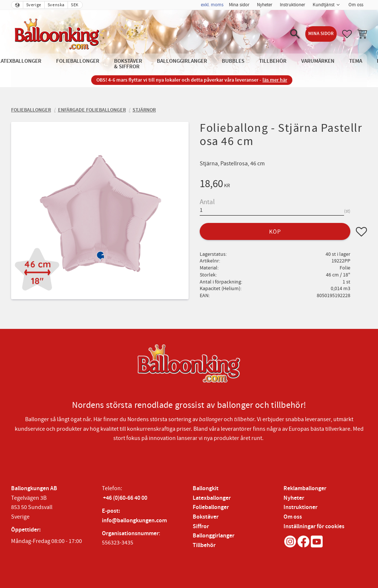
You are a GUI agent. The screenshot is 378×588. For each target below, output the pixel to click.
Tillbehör (204, 545)
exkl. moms (212, 5)
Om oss (293, 517)
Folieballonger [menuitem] (78, 61)
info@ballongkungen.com (134, 521)
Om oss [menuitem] (356, 5)
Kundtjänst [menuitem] (324, 5)
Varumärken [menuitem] (318, 61)
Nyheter (294, 498)
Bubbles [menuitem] (233, 61)
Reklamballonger (305, 489)
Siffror (201, 527)
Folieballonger (211, 507)
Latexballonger (212, 498)
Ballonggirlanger (214, 536)
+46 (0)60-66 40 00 (125, 498)
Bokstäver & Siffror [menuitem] (128, 64)
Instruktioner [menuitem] (293, 5)
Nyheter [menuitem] (265, 5)
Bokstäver (206, 517)
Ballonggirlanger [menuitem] (182, 61)
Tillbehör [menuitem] (273, 61)
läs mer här (275, 80)
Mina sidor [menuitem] (239, 5)
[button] (295, 34)
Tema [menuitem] (356, 61)
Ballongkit (206, 489)
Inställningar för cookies (314, 527)
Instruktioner (300, 507)
